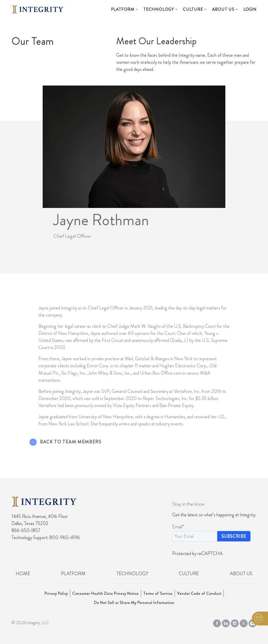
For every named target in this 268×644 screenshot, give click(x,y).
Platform (123, 9)
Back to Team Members (65, 442)
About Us (223, 9)
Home (23, 574)
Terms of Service (158, 593)
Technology (159, 9)
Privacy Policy (56, 593)
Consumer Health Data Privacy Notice (105, 593)
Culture (193, 9)
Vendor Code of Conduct (199, 593)
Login (250, 9)
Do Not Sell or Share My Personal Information (134, 603)
